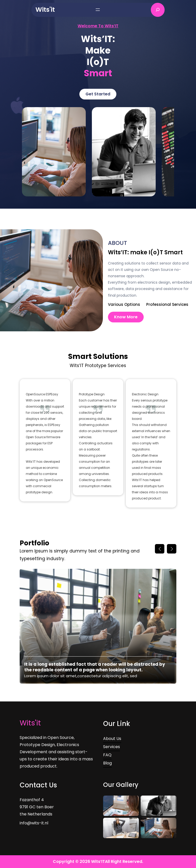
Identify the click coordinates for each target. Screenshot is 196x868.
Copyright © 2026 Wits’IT (79, 861)
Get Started (98, 94)
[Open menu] (98, 10)
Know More (126, 317)
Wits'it (45, 10)
